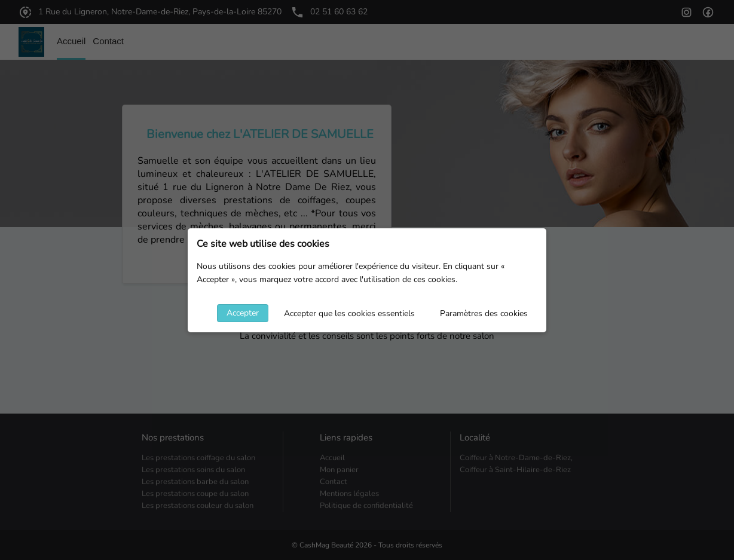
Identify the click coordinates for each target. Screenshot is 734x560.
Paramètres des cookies (484, 313)
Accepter (243, 313)
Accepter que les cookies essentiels (349, 313)
